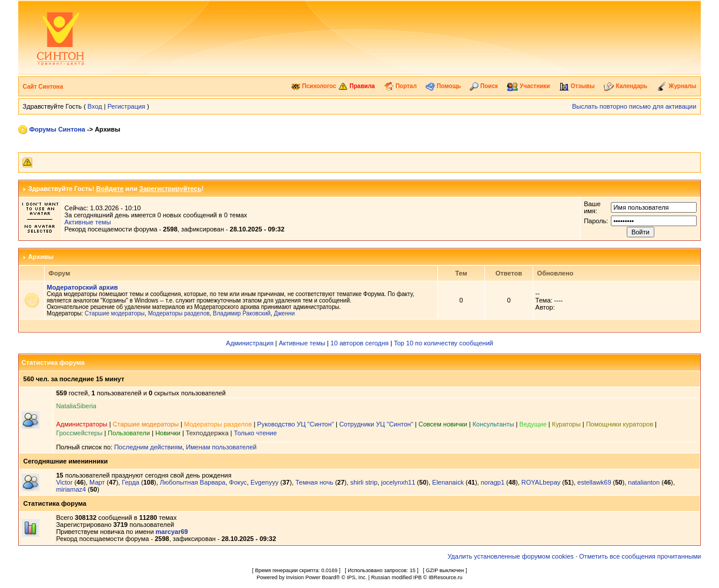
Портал (400, 86)
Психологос (314, 86)
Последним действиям (148, 447)
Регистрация (126, 106)
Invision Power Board (311, 577)
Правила (357, 86)
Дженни (285, 313)
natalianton (644, 482)
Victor (64, 482)
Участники (528, 86)
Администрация (250, 343)
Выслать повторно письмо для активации (634, 106)
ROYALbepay (541, 482)
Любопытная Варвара (193, 482)
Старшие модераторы (115, 313)
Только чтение (255, 433)
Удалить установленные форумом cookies (511, 556)
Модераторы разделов (179, 313)
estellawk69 (594, 482)
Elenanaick (448, 482)
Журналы (677, 86)
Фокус (238, 482)
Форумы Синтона (57, 129)
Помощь (443, 86)
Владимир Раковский (242, 313)
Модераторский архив (83, 287)
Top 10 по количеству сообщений (444, 343)
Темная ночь (314, 482)
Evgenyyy (265, 482)
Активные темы (88, 222)
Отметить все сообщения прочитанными (640, 556)
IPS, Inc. (357, 577)
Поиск (484, 86)
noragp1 (493, 482)
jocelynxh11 (398, 482)
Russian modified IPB (396, 577)
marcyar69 (172, 532)
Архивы (41, 257)
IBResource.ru (446, 577)
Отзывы (577, 86)
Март (97, 482)
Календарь (626, 86)
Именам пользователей (221, 447)
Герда (131, 482)
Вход (95, 106)
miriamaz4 (71, 489)
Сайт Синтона (43, 87)
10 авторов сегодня (359, 343)
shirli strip (364, 482)
